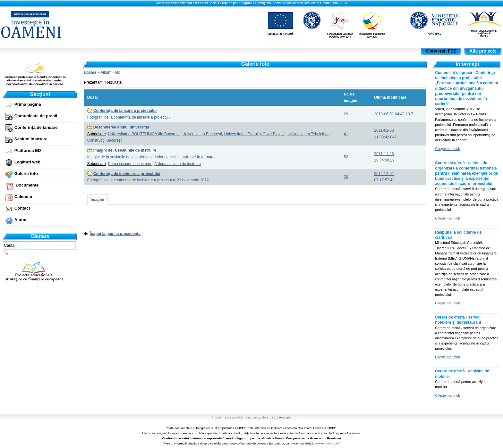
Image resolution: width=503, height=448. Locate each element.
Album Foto (110, 72)
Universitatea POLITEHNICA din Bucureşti (144, 134)
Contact (22, 208)
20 (346, 177)
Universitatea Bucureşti (202, 134)
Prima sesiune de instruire (130, 164)
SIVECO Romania (279, 417)
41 (346, 134)
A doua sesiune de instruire (178, 164)
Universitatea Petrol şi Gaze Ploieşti (255, 134)
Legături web (27, 162)
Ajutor (21, 220)
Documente (27, 185)
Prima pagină (28, 104)
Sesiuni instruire (31, 139)
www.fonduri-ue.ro (326, 443)
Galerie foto (26, 174)
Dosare (90, 72)
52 (346, 157)
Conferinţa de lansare (36, 127)
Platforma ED (28, 150)
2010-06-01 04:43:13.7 (393, 114)
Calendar (23, 197)
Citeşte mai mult (447, 149)
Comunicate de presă (36, 116)
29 (346, 114)
